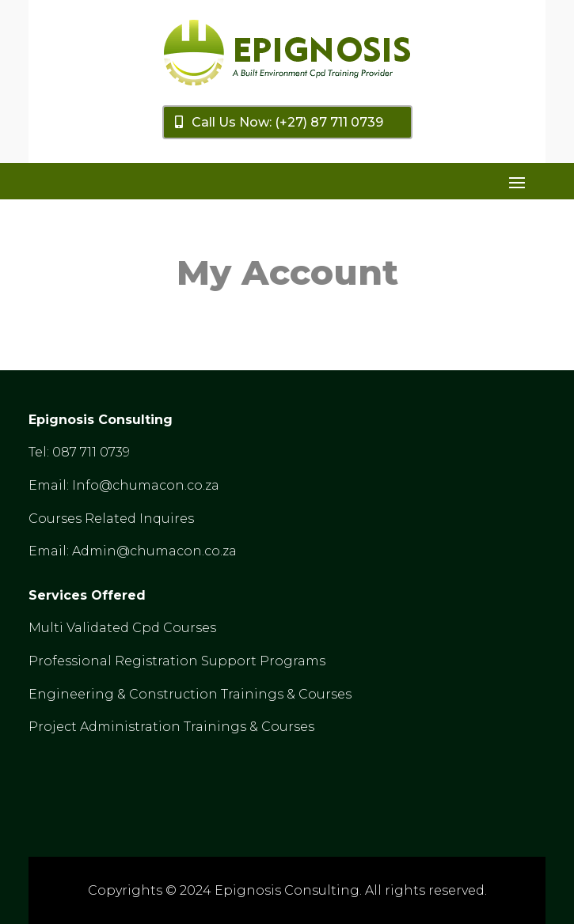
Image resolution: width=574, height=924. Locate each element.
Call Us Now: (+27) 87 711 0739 (287, 122)
